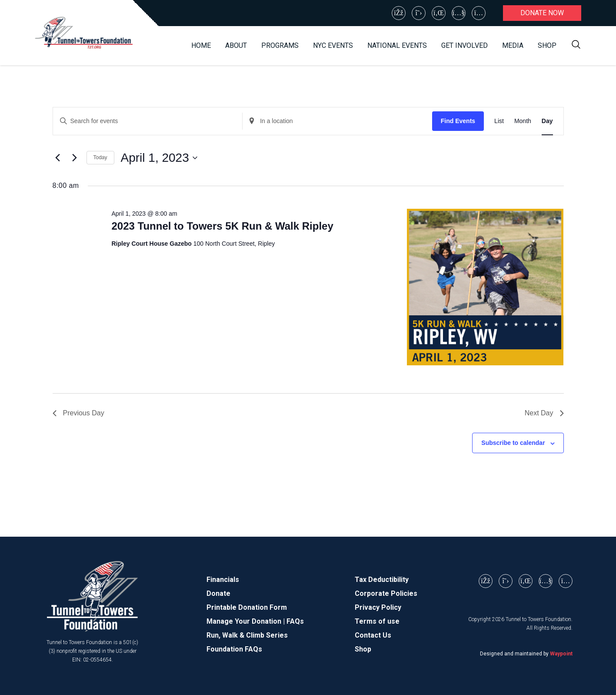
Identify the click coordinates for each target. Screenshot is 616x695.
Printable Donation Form (247, 607)
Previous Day (78, 413)
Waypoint (561, 654)
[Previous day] (58, 158)
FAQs (295, 621)
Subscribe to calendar (513, 443)
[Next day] (75, 158)
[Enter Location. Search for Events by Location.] (337, 121)
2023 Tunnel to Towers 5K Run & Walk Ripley (222, 226)
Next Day (544, 413)
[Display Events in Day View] (547, 121)
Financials (223, 580)
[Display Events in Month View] (523, 121)
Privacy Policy (378, 607)
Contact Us (373, 635)
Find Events (458, 121)
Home (201, 45)
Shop (547, 45)
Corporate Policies (386, 593)
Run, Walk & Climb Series (247, 635)
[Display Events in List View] (499, 121)
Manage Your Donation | (246, 621)
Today (100, 157)
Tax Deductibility (382, 580)
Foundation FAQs (234, 649)
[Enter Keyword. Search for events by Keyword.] (148, 121)
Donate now (542, 13)
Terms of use (377, 621)
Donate (218, 593)
